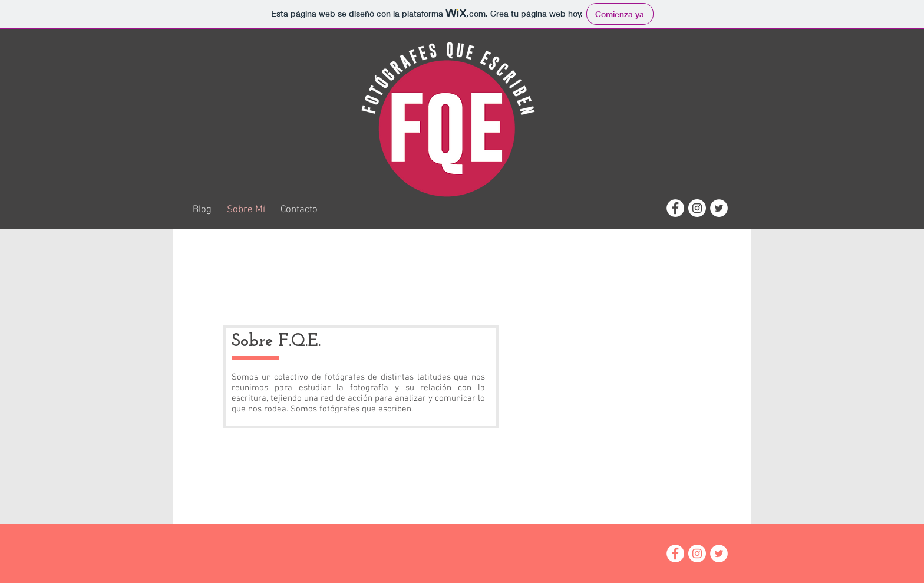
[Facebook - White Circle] (675, 208)
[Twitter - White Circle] (719, 208)
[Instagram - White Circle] (697, 208)
